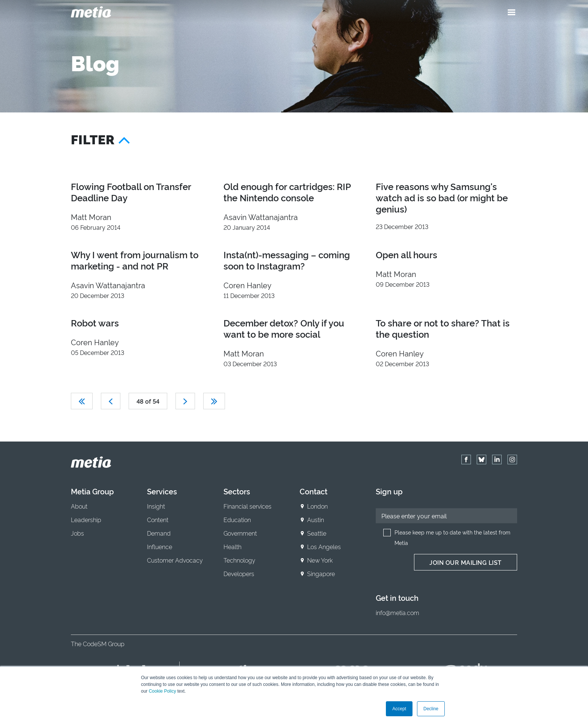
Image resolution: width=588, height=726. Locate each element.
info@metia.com (397, 612)
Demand (159, 533)
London (317, 506)
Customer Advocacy (175, 560)
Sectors (237, 491)
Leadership (86, 519)
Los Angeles (324, 546)
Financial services (247, 506)
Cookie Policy (163, 691)
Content (158, 519)
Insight (156, 506)
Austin (316, 519)
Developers (239, 573)
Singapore (321, 573)
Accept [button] (399, 709)
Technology (239, 560)
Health (232, 546)
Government (240, 533)
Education (237, 519)
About (79, 506)
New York (320, 560)
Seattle (317, 533)
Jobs (77, 533)
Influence (160, 546)
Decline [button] (431, 709)
